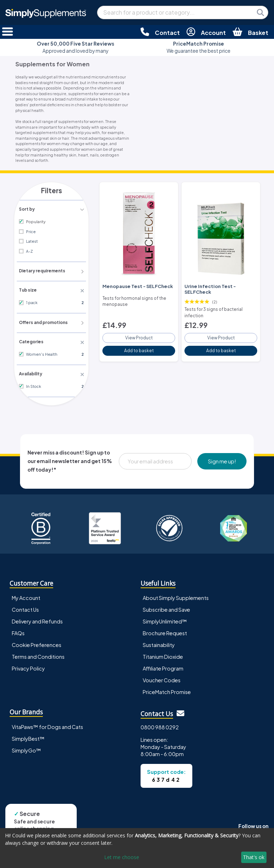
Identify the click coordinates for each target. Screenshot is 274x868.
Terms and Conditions (38, 655)
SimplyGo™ (26, 748)
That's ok (254, 857)
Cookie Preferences (37, 643)
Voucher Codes (162, 678)
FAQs (18, 631)
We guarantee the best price (199, 47)
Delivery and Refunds (37, 619)
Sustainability (159, 643)
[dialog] (137, 848)
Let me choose (122, 857)
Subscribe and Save (166, 607)
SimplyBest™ (28, 736)
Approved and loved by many (75, 47)
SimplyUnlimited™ (165, 619)
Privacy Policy (28, 667)
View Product (139, 335)
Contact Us (25, 607)
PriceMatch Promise (167, 690)
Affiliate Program (163, 667)
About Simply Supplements (176, 596)
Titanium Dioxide (163, 655)
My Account (26, 596)
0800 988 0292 (160, 725)
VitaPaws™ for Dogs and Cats (47, 725)
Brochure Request (165, 631)
